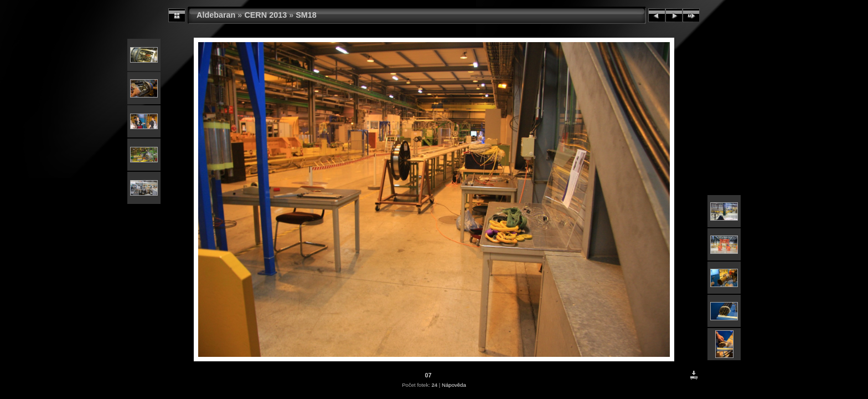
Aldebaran (216, 15)
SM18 (306, 15)
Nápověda (454, 385)
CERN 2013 (265, 15)
